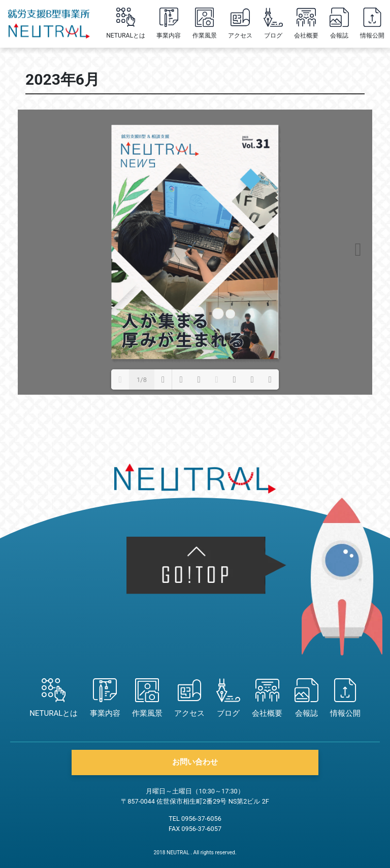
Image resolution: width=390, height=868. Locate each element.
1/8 (142, 380)
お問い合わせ (195, 762)
